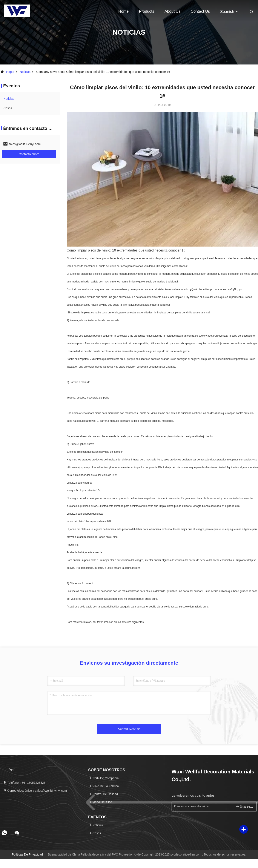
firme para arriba (244, 806)
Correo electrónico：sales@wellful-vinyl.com (35, 791)
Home (123, 11)
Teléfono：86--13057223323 (24, 783)
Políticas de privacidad (27, 854)
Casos (8, 108)
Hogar (10, 72)
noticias (25, 72)
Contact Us (200, 11)
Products (147, 11)
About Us (172, 11)
